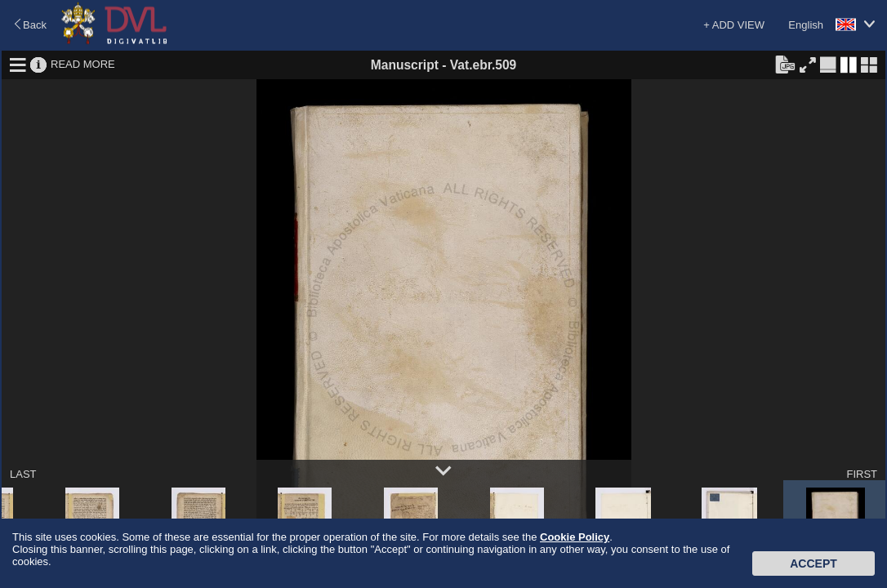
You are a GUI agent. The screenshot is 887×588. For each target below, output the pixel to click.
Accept (813, 563)
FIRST (862, 474)
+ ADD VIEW (734, 25)
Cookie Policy (575, 537)
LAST (23, 474)
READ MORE (83, 64)
